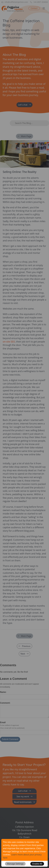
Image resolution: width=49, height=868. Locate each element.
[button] (15, 864)
